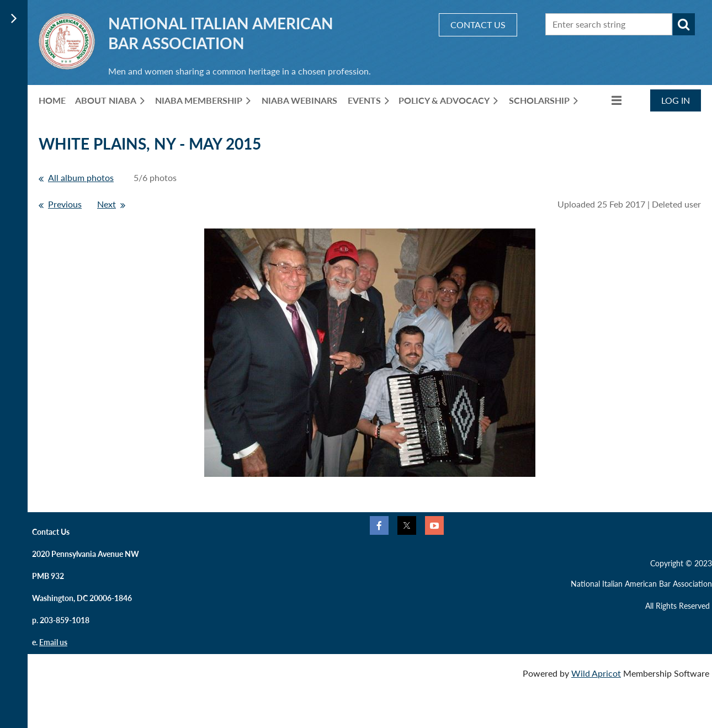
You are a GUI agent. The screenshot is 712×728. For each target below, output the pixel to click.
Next (107, 204)
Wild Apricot (596, 673)
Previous (65, 204)
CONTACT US (478, 25)
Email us (53, 642)
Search (684, 24)
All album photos (81, 177)
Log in (676, 100)
